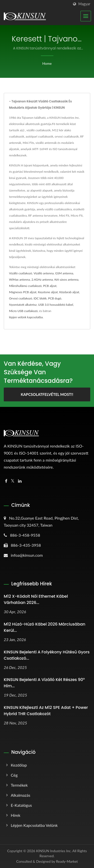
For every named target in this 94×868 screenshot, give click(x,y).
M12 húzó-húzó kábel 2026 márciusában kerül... (44, 627)
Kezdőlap (19, 765)
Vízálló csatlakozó (21, 273)
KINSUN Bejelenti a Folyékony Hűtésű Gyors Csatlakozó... (47, 655)
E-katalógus (21, 805)
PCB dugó (55, 298)
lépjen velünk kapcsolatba (26, 317)
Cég (14, 775)
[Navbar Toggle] (86, 16)
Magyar (84, 4)
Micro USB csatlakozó (23, 311)
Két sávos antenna (66, 280)
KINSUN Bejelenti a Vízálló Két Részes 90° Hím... (44, 683)
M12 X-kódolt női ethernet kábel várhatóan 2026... (36, 599)
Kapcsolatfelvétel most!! (47, 394)
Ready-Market (67, 861)
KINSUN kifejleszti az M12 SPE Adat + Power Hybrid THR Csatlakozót (46, 711)
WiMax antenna (20, 280)
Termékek (19, 785)
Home (47, 63)
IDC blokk (40, 298)
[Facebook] (6, 481)
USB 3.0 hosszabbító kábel (56, 305)
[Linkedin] (20, 481)
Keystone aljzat (48, 292)
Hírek (16, 815)
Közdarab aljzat (69, 292)
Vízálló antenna (44, 273)
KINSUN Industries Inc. (54, 851)
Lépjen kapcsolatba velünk (34, 825)
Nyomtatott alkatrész (23, 305)
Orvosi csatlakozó (21, 298)
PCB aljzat (50, 286)
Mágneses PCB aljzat (23, 292)
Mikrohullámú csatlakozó (25, 286)
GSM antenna (64, 273)
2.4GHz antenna (42, 280)
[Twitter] (13, 481)
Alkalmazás (21, 795)
